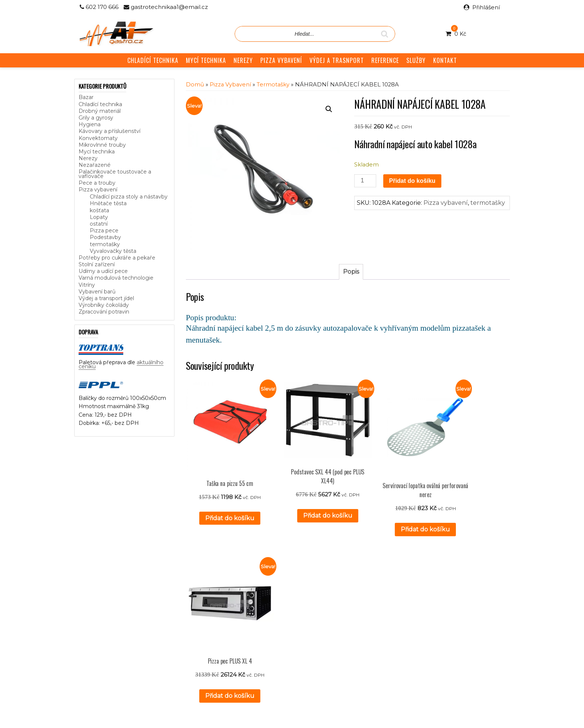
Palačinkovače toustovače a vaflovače (115, 174)
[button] (329, 109)
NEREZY (243, 60)
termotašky (105, 244)
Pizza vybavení (98, 190)
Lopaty (99, 217)
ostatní (99, 224)
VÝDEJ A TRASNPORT (337, 60)
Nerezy (88, 158)
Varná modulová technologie (116, 278)
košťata (99, 210)
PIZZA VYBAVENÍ (281, 60)
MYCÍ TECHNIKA (206, 60)
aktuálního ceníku (155, 623)
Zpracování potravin (104, 312)
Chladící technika (100, 104)
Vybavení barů (97, 292)
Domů (195, 85)
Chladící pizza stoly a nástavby (129, 197)
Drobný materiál (100, 111)
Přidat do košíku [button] (222, 501)
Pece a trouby (97, 183)
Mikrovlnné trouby (102, 145)
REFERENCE (385, 60)
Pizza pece (104, 231)
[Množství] (365, 181)
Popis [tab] (351, 272)
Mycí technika (97, 152)
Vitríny (87, 285)
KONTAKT (445, 60)
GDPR (231, 625)
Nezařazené (95, 165)
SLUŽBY (416, 60)
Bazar (86, 97)
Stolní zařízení (97, 264)
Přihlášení (486, 7)
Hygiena (90, 124)
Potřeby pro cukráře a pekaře (117, 258)
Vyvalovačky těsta (113, 251)
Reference (237, 608)
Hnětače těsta (108, 203)
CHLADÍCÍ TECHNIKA (153, 60)
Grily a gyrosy (96, 118)
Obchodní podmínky (250, 617)
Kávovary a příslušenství (110, 131)
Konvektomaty (98, 138)
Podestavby (105, 237)
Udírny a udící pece (103, 271)
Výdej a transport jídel (106, 298)
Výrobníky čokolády (104, 305)
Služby (231, 600)
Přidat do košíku (412, 181)
